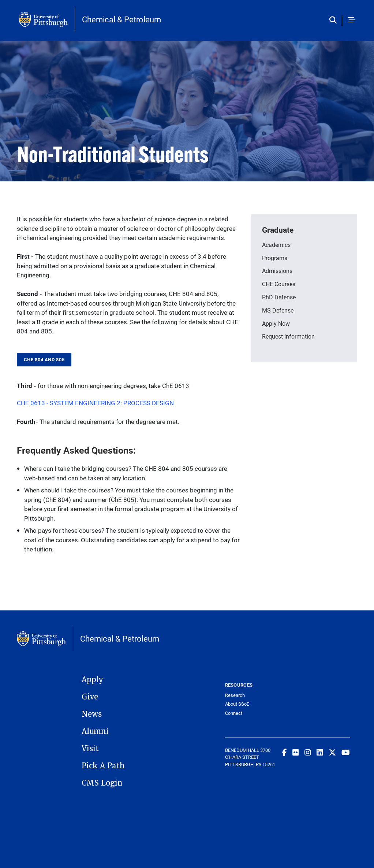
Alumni (95, 731)
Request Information (288, 336)
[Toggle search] (335, 21)
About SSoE (237, 704)
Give (90, 697)
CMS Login (102, 783)
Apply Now (276, 323)
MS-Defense (278, 310)
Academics (276, 245)
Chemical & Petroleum (121, 19)
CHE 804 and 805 (44, 359)
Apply (92, 680)
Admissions (277, 271)
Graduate (278, 230)
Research (235, 695)
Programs (275, 258)
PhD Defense (279, 297)
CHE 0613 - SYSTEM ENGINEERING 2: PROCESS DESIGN (95, 403)
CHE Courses (279, 284)
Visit (90, 749)
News (92, 714)
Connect (234, 713)
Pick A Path (103, 766)
